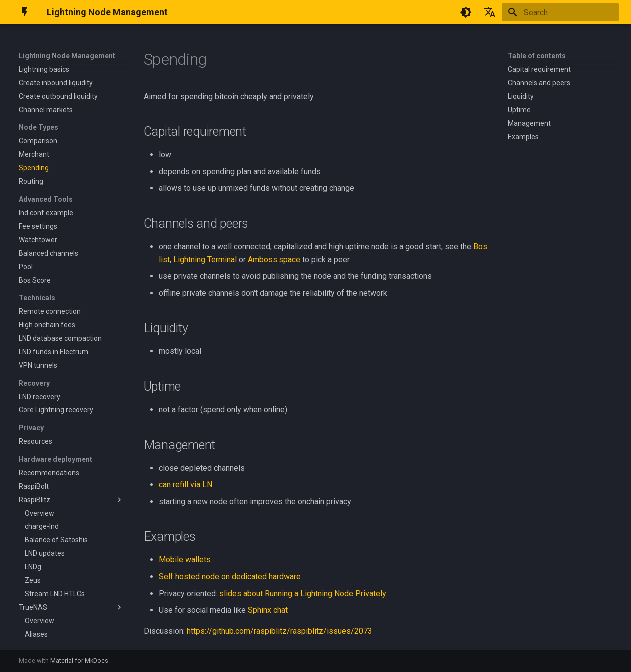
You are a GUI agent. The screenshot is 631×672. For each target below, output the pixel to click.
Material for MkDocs (79, 661)
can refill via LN (185, 485)
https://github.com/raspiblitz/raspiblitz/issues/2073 (279, 631)
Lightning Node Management (67, 56)
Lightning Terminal (205, 259)
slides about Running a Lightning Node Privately (303, 594)
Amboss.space (274, 259)
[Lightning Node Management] (25, 12)
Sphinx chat (268, 610)
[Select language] (490, 12)
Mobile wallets (185, 560)
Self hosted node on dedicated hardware (230, 577)
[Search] (560, 12)
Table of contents (537, 56)
